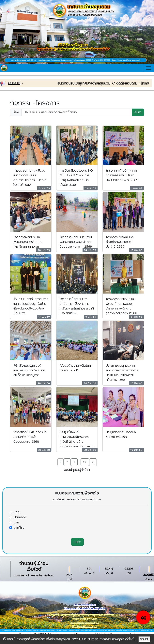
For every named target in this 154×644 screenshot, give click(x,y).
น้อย (17, 512)
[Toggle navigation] (148, 68)
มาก (16, 522)
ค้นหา (138, 112)
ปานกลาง (20, 517)
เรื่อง (16, 112)
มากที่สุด (19, 528)
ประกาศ (14, 83)
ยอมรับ (145, 639)
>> (85, 462)
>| (93, 462)
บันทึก (77, 542)
